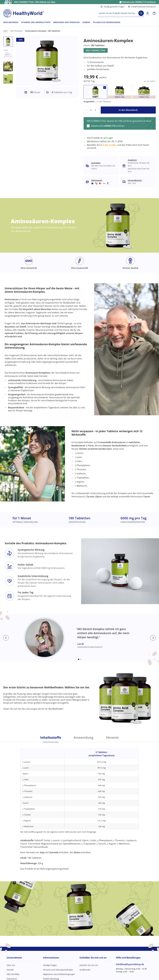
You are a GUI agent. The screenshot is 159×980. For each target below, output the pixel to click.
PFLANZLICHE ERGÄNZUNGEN (107, 22)
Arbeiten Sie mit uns (89, 965)
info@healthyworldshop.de (142, 7)
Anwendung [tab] (84, 737)
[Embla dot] (79, 659)
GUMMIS (86, 22)
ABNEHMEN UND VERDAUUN (66, 22)
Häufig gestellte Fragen (113, 7)
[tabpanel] (79, 806)
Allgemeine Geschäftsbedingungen (59, 974)
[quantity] (91, 110)
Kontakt (10, 970)
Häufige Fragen (50, 965)
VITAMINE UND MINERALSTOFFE (36, 22)
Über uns (11, 965)
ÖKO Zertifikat (13, 974)
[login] (148, 13)
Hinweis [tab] (112, 737)
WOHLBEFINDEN (11, 22)
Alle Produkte (16, 31)
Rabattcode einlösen (139, 2)
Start (5, 31)
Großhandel (85, 970)
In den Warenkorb (128, 110)
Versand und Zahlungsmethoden (58, 970)
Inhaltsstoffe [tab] (51, 737)
